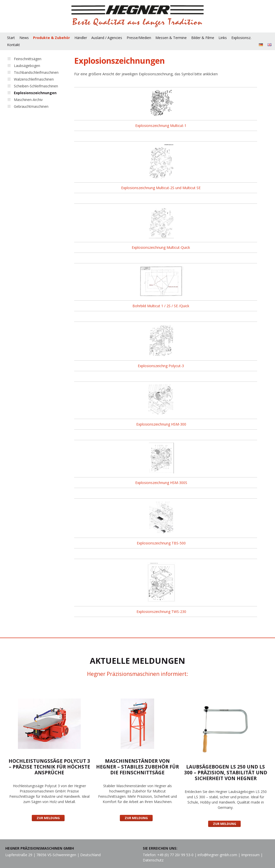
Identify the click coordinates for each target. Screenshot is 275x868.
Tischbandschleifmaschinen (36, 72)
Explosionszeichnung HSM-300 (161, 424)
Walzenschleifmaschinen (34, 79)
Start (11, 38)
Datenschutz (153, 860)
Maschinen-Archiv (28, 100)
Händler (81, 38)
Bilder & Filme (203, 38)
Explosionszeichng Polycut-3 (161, 366)
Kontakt (13, 45)
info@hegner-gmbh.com (217, 855)
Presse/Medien (139, 38)
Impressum (250, 855)
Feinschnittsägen (28, 59)
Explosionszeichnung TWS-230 (161, 612)
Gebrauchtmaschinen (31, 106)
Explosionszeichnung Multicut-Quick (161, 247)
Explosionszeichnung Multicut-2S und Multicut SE (161, 188)
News (24, 38)
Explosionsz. (241, 38)
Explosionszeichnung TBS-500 (161, 543)
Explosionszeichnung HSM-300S (161, 483)
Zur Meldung (48, 818)
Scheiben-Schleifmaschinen (36, 86)
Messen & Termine (171, 38)
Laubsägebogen (27, 66)
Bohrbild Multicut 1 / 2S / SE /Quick (161, 306)
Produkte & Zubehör (51, 38)
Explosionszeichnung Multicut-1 (161, 126)
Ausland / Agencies (107, 38)
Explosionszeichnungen (35, 93)
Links (223, 38)
